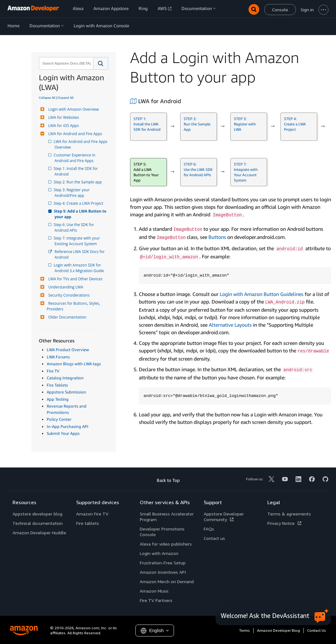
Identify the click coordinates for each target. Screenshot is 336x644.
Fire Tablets (57, 385)
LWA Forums (58, 357)
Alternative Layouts (230, 325)
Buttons (217, 237)
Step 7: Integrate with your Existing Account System (78, 241)
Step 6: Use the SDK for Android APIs (75, 227)
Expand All (66, 98)
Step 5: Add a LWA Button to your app (81, 214)
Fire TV (53, 371)
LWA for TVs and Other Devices (75, 279)
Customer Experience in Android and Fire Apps (75, 158)
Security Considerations (68, 295)
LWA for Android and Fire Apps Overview (81, 144)
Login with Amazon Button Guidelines (262, 294)
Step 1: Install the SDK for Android (77, 171)
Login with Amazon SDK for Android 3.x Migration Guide (79, 268)
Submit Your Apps (63, 433)
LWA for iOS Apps (63, 126)
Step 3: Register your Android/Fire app (73, 193)
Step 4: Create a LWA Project (79, 203)
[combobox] (66, 63)
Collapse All (47, 98)
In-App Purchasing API (68, 426)
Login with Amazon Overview (73, 109)
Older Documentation (67, 317)
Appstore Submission (66, 392)
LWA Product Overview (68, 350)
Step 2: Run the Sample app (78, 182)
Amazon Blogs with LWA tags (74, 364)
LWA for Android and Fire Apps (74, 134)
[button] (101, 63)
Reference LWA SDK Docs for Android (80, 254)
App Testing (58, 399)
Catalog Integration (65, 378)
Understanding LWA (65, 287)
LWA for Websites (63, 117)
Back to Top (168, 480)
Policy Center (59, 419)
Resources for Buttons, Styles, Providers (74, 306)
